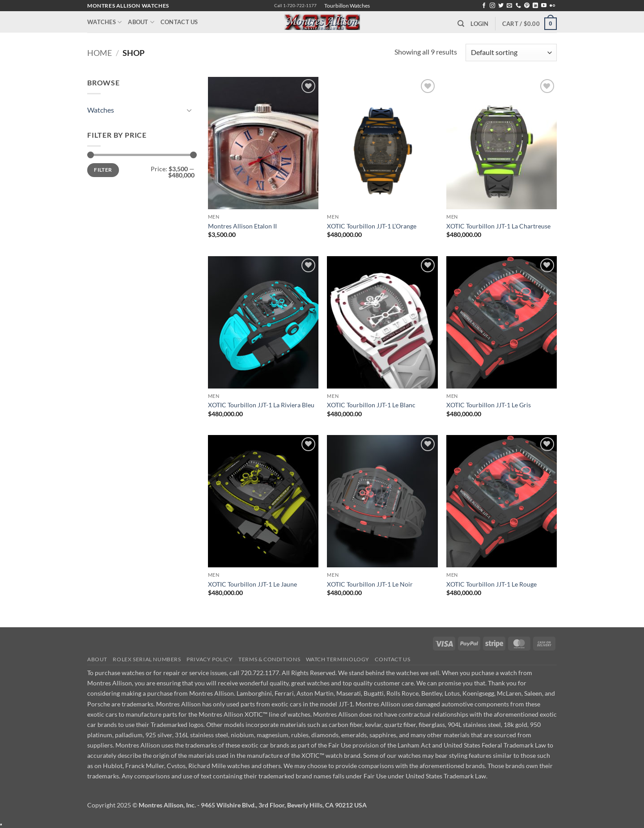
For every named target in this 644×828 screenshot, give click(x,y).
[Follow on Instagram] (492, 6)
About (141, 22)
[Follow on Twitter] (501, 6)
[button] (479, 24)
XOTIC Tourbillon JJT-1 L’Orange (372, 226)
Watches (104, 22)
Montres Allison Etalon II (242, 226)
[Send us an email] (509, 6)
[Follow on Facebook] (484, 6)
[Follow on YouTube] (544, 6)
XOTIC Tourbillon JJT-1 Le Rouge (491, 584)
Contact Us (179, 22)
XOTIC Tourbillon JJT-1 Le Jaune (252, 584)
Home (100, 53)
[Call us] (518, 6)
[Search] (461, 24)
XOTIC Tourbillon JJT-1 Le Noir (370, 584)
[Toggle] (189, 110)
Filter (103, 170)
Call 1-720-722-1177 (295, 6)
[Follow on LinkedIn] (535, 6)
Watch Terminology (338, 659)
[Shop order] (511, 53)
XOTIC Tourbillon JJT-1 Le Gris (489, 405)
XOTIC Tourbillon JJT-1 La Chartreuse (498, 226)
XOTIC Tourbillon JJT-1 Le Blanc (371, 405)
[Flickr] (552, 6)
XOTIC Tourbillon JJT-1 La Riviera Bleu (261, 405)
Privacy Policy (210, 659)
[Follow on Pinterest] (527, 6)
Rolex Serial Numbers (147, 659)
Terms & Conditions (269, 659)
